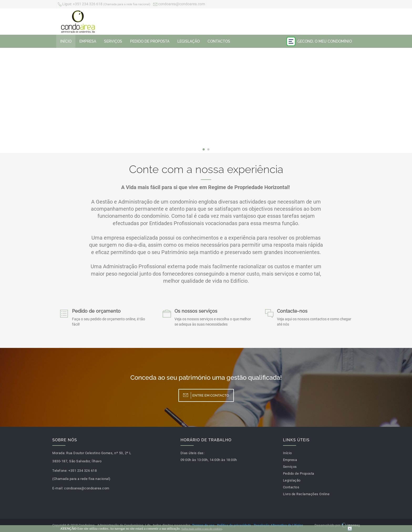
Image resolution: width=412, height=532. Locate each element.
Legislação (189, 41)
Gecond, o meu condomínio (319, 41)
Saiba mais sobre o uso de (202, 529)
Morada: (59, 453)
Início (66, 41)
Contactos (219, 41)
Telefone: (60, 471)
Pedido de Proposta (150, 41)
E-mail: (58, 488)
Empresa (88, 41)
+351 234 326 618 (104, 4)
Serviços (113, 41)
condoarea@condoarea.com (179, 4)
